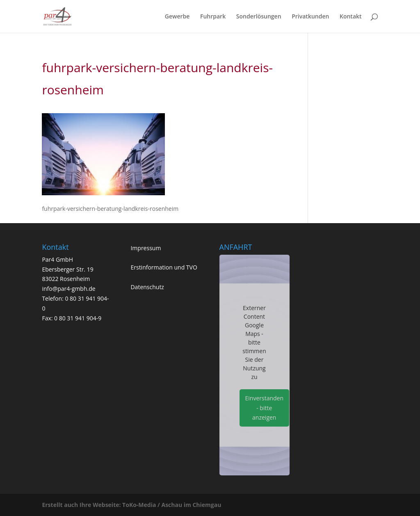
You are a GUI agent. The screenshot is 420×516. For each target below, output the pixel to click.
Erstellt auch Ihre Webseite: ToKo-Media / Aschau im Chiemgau (131, 505)
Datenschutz (147, 287)
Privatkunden (310, 17)
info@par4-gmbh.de (68, 289)
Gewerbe (177, 17)
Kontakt (351, 17)
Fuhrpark (213, 17)
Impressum (146, 248)
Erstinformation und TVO (164, 267)
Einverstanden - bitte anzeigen (265, 408)
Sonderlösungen (259, 17)
